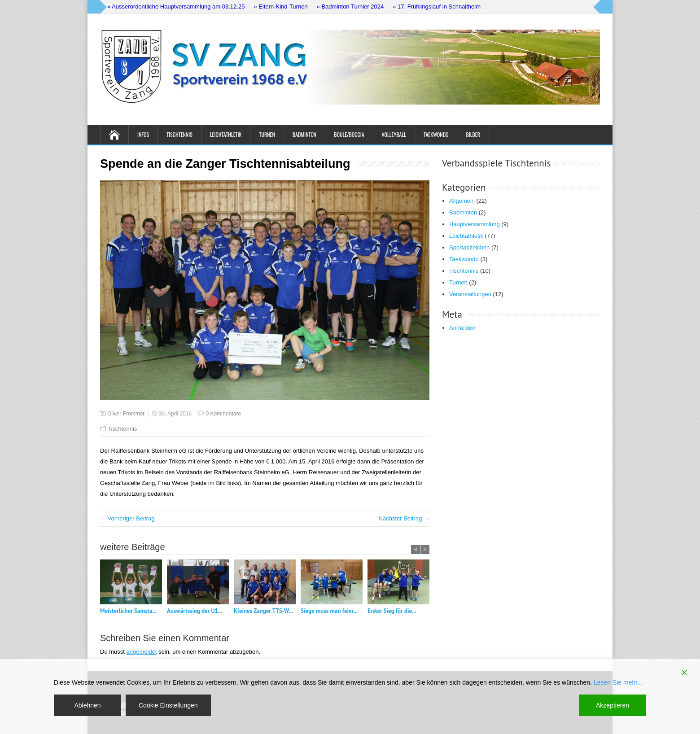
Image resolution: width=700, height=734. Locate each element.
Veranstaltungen (470, 294)
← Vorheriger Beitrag (127, 518)
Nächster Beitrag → (404, 518)
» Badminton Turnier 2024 (350, 7)
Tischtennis (179, 134)
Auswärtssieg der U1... (195, 611)
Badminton (304, 134)
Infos (143, 134)
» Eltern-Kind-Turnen (280, 7)
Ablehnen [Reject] (87, 705)
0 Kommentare (223, 414)
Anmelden (462, 328)
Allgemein (462, 201)
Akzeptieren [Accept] (612, 705)
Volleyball (394, 134)
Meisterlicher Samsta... (128, 611)
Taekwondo (436, 134)
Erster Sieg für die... (392, 611)
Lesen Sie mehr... (618, 682)
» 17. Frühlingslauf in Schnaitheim (437, 7)
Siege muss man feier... (329, 611)
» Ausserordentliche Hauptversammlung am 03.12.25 (176, 7)
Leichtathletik (226, 134)
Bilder (473, 134)
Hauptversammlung (475, 224)
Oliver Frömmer (126, 414)
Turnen (267, 134)
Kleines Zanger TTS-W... (263, 611)
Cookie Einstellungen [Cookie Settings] (168, 705)
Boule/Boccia (349, 134)
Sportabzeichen (469, 247)
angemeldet (142, 652)
